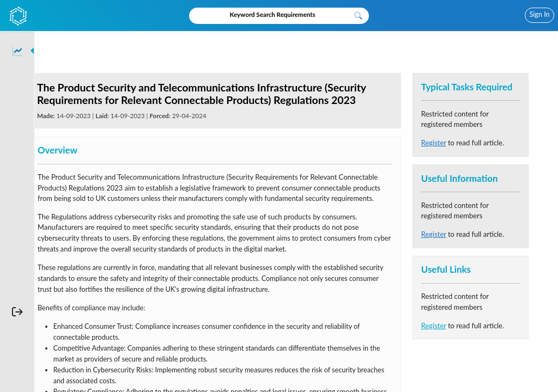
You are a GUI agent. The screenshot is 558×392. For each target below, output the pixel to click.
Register (434, 143)
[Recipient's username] (269, 15)
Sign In (540, 14)
